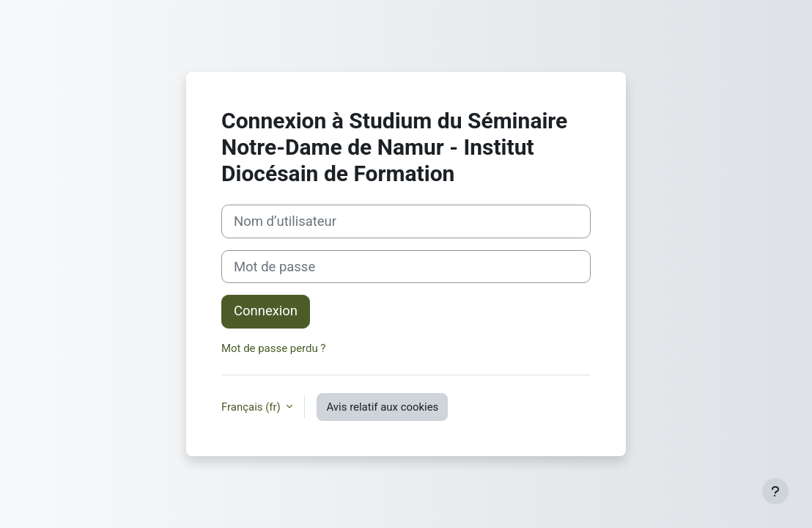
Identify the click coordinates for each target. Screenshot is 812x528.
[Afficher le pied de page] (775, 491)
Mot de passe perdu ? (273, 348)
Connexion (266, 311)
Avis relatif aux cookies (382, 407)
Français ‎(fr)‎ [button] (252, 407)
